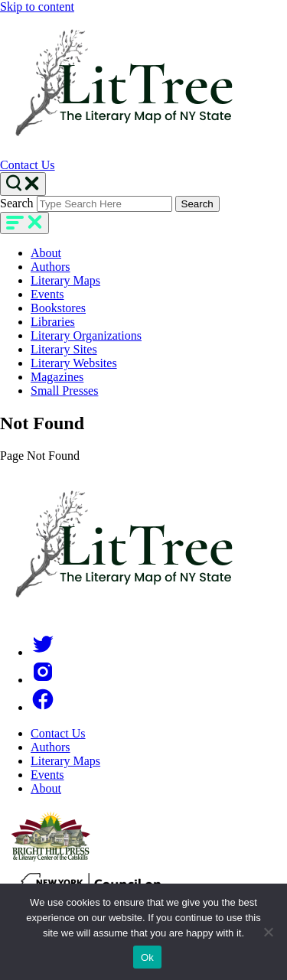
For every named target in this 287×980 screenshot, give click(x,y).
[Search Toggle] (23, 184)
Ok (147, 957)
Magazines (57, 377)
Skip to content (37, 7)
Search (17, 203)
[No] (268, 932)
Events (47, 294)
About (46, 253)
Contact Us (28, 165)
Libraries (53, 322)
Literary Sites (64, 349)
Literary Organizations (86, 335)
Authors (51, 267)
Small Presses (64, 391)
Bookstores (58, 308)
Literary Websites (74, 363)
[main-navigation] (24, 223)
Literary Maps (65, 280)
